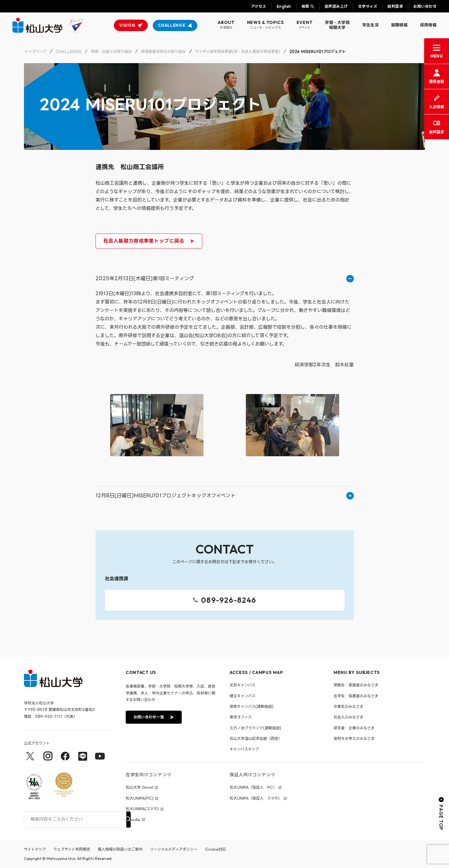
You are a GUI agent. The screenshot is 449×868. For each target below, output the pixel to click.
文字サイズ (368, 6)
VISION (127, 25)
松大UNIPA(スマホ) (142, 809)
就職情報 (399, 25)
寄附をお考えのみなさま (354, 738)
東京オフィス (241, 717)
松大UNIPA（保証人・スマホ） (256, 798)
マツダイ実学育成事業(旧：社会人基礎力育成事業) (238, 51)
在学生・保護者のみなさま (356, 696)
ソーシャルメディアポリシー (174, 849)
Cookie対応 (215, 849)
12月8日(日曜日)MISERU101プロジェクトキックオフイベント (225, 496)
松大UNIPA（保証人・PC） (253, 788)
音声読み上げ (336, 6)
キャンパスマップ (244, 749)
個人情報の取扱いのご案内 (120, 849)
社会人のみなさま (348, 717)
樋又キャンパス (243, 696)
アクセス (259, 6)
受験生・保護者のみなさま (356, 685)
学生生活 (370, 25)
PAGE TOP (441, 814)
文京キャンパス (243, 685)
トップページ (35, 51)
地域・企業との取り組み (111, 51)
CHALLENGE (172, 25)
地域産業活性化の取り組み (163, 51)
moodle (133, 820)
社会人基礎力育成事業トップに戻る (148, 242)
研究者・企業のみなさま (354, 728)
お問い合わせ (425, 6)
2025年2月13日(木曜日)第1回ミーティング (225, 279)
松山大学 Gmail (139, 788)
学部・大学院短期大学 (337, 25)
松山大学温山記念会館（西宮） (256, 738)
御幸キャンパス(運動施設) (252, 706)
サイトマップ (35, 849)
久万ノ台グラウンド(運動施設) (255, 728)
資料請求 (395, 6)
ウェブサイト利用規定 (72, 849)
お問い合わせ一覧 (153, 717)
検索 (305, 6)
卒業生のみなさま (348, 706)
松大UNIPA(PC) (140, 798)
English (284, 6)
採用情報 (428, 25)
